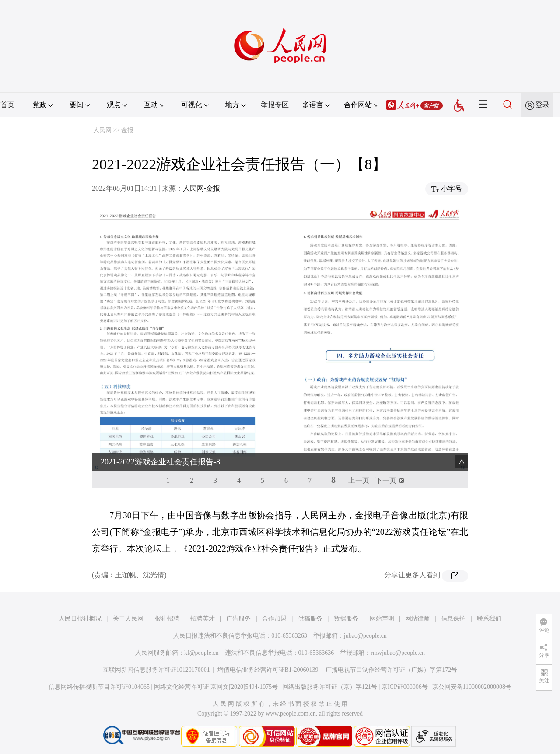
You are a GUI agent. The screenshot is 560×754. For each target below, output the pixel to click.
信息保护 (453, 619)
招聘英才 (203, 619)
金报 (127, 130)
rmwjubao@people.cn (398, 653)
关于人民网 (128, 619)
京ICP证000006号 (405, 687)
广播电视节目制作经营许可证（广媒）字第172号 (391, 670)
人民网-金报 (201, 188)
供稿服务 (310, 619)
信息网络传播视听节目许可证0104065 (99, 687)
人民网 (102, 130)
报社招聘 (167, 619)
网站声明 (382, 619)
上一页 (359, 480)
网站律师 (417, 619)
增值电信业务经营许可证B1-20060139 (268, 670)
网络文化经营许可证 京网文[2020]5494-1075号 (216, 687)
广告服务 (238, 619)
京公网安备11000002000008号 (472, 687)
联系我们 (489, 619)
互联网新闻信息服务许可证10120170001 (156, 670)
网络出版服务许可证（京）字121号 (330, 687)
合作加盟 (274, 619)
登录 (542, 105)
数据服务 (346, 619)
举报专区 (275, 105)
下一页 (386, 480)
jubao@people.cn (365, 636)
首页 (7, 105)
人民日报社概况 (80, 619)
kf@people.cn (201, 653)
